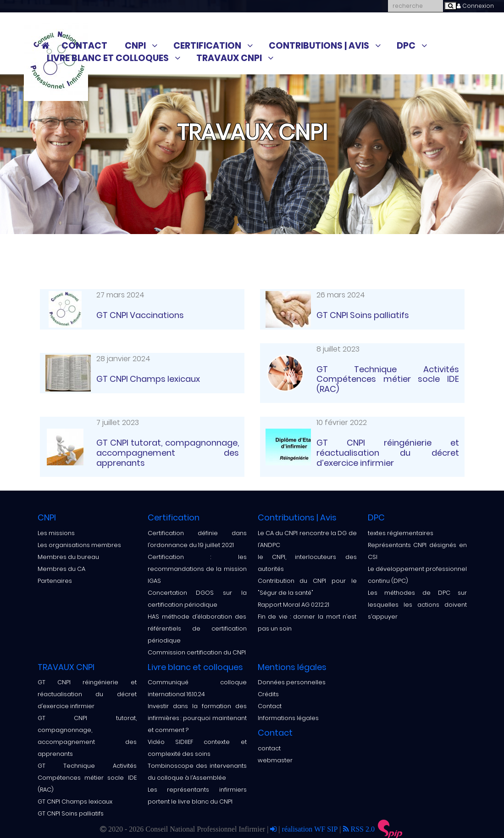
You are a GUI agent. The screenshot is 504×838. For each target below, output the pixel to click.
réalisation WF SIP (311, 829)
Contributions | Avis (319, 46)
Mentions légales (292, 667)
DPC (406, 46)
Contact (84, 46)
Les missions (56, 533)
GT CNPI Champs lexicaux (75, 802)
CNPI (135, 46)
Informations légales (288, 718)
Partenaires (55, 581)
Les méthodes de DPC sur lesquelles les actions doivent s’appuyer (417, 605)
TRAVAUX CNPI (229, 58)
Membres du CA (61, 569)
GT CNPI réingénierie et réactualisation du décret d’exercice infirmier (87, 694)
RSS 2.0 (359, 829)
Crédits (268, 694)
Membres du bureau (68, 557)
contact (269, 748)
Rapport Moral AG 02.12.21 (294, 605)
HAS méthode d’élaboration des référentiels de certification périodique (197, 628)
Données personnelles (292, 682)
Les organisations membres (79, 545)
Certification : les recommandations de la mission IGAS (197, 569)
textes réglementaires (401, 533)
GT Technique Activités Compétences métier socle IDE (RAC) (87, 778)
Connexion (475, 6)
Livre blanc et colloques (108, 58)
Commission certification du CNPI (197, 652)
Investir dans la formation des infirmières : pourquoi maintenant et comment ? (197, 718)
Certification (207, 46)
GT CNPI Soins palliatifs (71, 813)
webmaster (275, 760)
